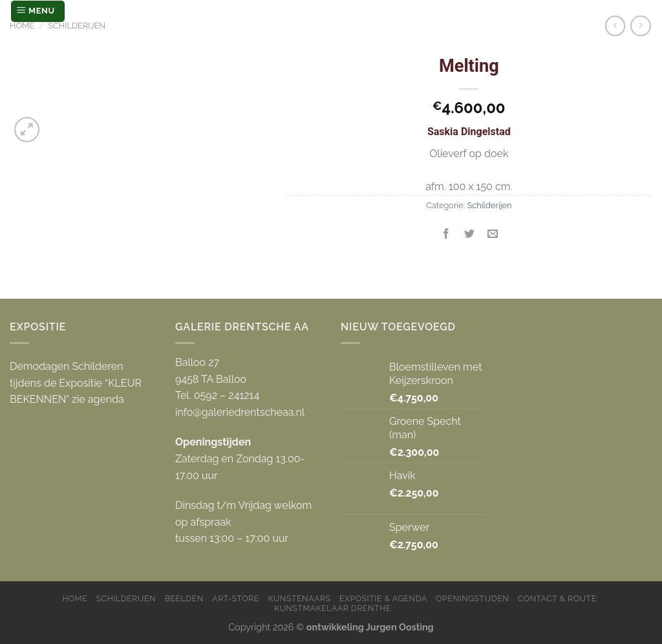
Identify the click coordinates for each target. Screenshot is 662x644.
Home (22, 26)
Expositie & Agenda (383, 598)
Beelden (184, 598)
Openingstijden (472, 598)
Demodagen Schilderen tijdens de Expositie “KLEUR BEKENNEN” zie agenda (76, 383)
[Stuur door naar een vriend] (493, 234)
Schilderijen (77, 26)
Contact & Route (557, 598)
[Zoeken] (641, 11)
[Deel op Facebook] (446, 234)
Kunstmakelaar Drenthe (333, 608)
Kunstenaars (300, 598)
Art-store (236, 598)
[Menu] (38, 11)
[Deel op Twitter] (470, 234)
